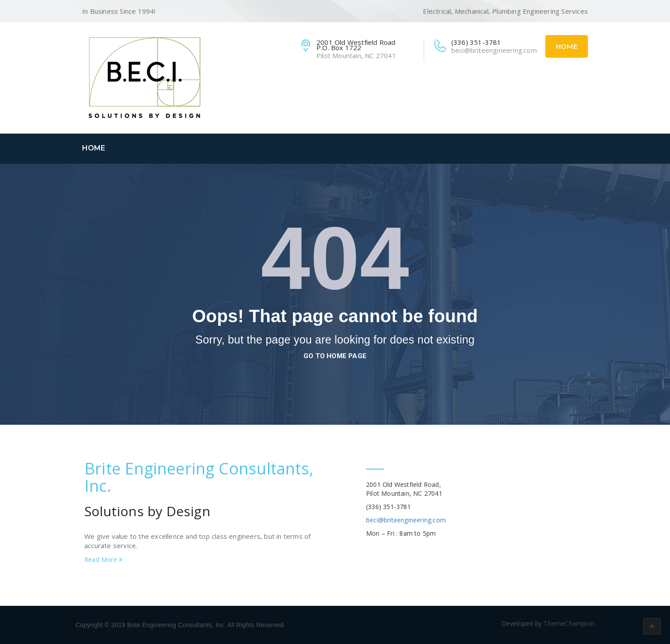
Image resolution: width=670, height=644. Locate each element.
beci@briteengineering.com (406, 520)
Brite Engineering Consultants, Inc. (199, 477)
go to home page (335, 356)
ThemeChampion (569, 623)
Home (567, 46)
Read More (103, 559)
